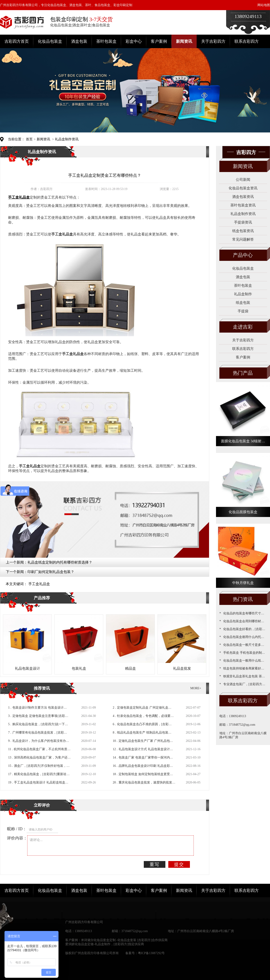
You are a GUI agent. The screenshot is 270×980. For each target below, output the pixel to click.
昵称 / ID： (17, 829)
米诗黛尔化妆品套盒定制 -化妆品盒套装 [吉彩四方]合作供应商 (124, 940)
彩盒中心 (134, 41)
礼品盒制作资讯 (67, 139)
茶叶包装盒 (106, 41)
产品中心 (243, 255)
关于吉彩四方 (213, 41)
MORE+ (196, 688)
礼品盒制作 (243, 294)
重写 (155, 864)
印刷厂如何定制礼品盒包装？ (51, 572)
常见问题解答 (243, 239)
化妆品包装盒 (50, 41)
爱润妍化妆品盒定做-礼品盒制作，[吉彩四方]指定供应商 (105, 944)
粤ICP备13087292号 (151, 953)
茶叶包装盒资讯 (243, 205)
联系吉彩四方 (247, 41)
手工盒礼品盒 (39, 584)
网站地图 (264, 5)
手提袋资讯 (243, 222)
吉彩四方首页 (17, 41)
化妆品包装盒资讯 (243, 188)
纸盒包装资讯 (243, 231)
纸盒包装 (243, 303)
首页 (29, 139)
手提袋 (243, 311)
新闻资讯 (184, 41)
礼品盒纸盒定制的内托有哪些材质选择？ (60, 562)
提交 (179, 864)
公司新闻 (243, 180)
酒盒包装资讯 (243, 197)
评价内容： (17, 838)
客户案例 (159, 41)
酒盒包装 (79, 41)
